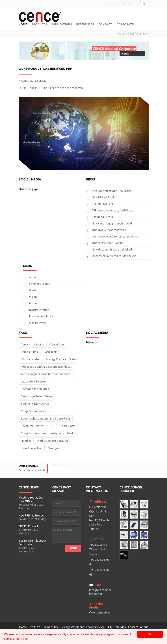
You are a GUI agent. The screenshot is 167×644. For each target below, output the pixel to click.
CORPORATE (125, 24)
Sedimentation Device (35, 404)
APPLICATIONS (62, 24)
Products (35, 627)
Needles (26, 441)
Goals (33, 290)
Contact (133, 627)
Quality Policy (38, 323)
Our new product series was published (116, 236)
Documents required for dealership (114, 256)
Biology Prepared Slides (61, 359)
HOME (23, 24)
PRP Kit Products (102, 204)
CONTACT (105, 24)
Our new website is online (108, 243)
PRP (52, 426)
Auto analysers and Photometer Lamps (46, 374)
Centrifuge (57, 344)
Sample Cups (29, 352)
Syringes (54, 448)
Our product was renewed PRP (111, 230)
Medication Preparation (52, 441)
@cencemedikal (99, 612)
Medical (39, 344)
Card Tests (51, 352)
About (33, 277)
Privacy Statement (72, 627)
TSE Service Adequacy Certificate (113, 210)
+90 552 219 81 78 (99, 549)
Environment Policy (41, 316)
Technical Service (32, 426)
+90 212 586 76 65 (99, 572)
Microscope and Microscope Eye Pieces (46, 367)
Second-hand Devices (35, 389)
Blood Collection (32, 448)
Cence (25, 344)
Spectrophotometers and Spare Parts (46, 418)
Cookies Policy (95, 627)
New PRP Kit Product (105, 197)
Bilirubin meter (30, 359)
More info (22, 639)
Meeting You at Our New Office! (112, 191)
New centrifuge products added (112, 223)
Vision (33, 297)
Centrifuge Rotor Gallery (37, 396)
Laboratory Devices (34, 381)
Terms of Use (50, 627)
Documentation (39, 310)
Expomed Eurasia (103, 217)
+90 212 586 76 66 (99, 562)
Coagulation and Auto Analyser (41, 433)
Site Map (120, 627)
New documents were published (112, 249)
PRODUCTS (39, 24)
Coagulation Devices (34, 411)
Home (122, 34)
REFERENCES (85, 24)
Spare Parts (68, 426)
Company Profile (40, 284)
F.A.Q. (109, 627)
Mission (34, 303)
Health (71, 433)
